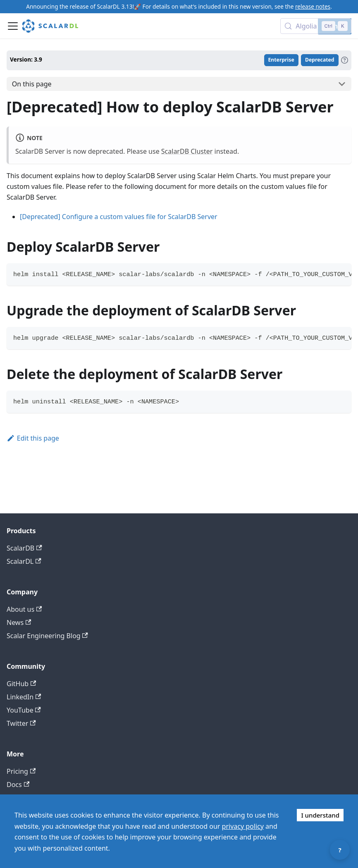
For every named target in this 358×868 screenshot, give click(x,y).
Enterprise (281, 60)
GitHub (21, 684)
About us (24, 609)
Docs (18, 785)
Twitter (21, 723)
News (19, 622)
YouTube (24, 710)
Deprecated (320, 60)
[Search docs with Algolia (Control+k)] (316, 26)
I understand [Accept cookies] (320, 815)
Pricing (21, 771)
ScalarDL (24, 561)
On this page (32, 84)
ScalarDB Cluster (187, 151)
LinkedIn (24, 697)
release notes (313, 6)
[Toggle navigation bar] (13, 26)
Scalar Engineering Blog (47, 636)
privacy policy (243, 826)
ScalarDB (24, 548)
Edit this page (33, 438)
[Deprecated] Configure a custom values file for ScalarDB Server (119, 217)
